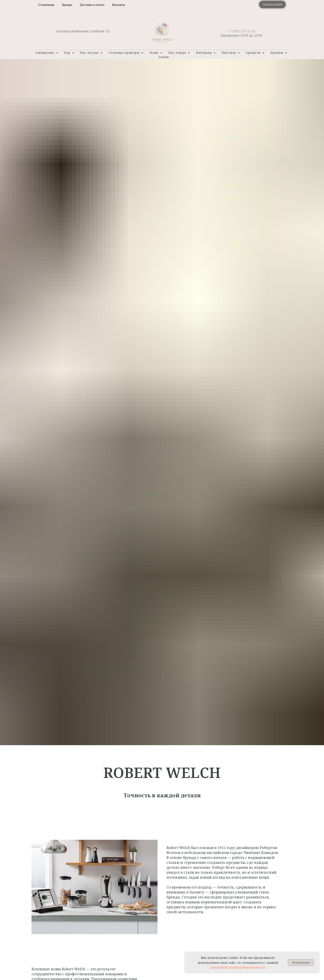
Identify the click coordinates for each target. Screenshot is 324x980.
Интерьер (204, 53)
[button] (272, 4)
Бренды (67, 5)
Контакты (119, 5)
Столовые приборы (124, 53)
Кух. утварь (178, 53)
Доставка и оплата (92, 5)
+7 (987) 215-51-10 (241, 31)
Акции (164, 57)
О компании (46, 5)
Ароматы (254, 53)
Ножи (154, 53)
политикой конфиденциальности (238, 967)
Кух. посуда (90, 53)
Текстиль (229, 53)
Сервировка (45, 53)
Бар (68, 53)
